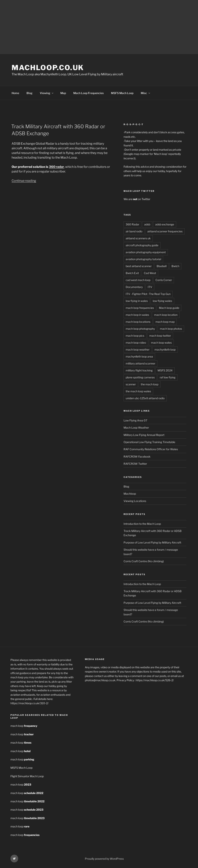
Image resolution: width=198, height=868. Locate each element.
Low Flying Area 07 (135, 420)
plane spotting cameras (140, 377)
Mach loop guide (169, 308)
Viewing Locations (135, 501)
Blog (29, 93)
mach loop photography (140, 329)
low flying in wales (137, 301)
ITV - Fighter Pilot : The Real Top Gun (148, 294)
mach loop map (165, 322)
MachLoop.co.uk (48, 68)
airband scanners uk (138, 238)
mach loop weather (138, 349)
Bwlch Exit (132, 273)
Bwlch (175, 266)
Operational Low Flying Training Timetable (149, 442)
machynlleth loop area (139, 356)
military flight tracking (139, 370)
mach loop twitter (160, 336)
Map (63, 93)
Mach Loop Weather (136, 428)
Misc (146, 93)
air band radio (134, 231)
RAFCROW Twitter (135, 464)
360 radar (56, 167)
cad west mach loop (138, 280)
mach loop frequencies (140, 308)
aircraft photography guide (142, 245)
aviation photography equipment (146, 252)
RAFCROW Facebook (137, 457)
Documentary (134, 287)
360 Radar (132, 224)
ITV (150, 287)
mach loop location (166, 315)
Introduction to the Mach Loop (142, 524)
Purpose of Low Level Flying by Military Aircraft (152, 542)
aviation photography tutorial (143, 259)
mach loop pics (135, 336)
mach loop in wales (137, 315)
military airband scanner (140, 363)
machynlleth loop (165, 349)
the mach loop (150, 384)
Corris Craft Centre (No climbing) (144, 561)
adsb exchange (165, 224)
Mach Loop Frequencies (88, 93)
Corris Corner (164, 280)
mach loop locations (138, 322)
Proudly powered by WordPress (104, 859)
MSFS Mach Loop (122, 93)
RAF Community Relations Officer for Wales (151, 449)
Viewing (47, 93)
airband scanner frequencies (165, 231)
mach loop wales (161, 343)
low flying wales (162, 301)
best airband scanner (139, 266)
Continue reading (24, 181)
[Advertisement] (99, 27)
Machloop (130, 494)
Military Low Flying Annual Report (144, 435)
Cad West (150, 273)
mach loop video (136, 343)
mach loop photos (171, 329)
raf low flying (168, 377)
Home (15, 93)
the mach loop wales (138, 391)
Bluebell (162, 266)
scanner (131, 384)
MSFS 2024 (165, 370)
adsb (147, 224)
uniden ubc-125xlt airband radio (145, 398)
